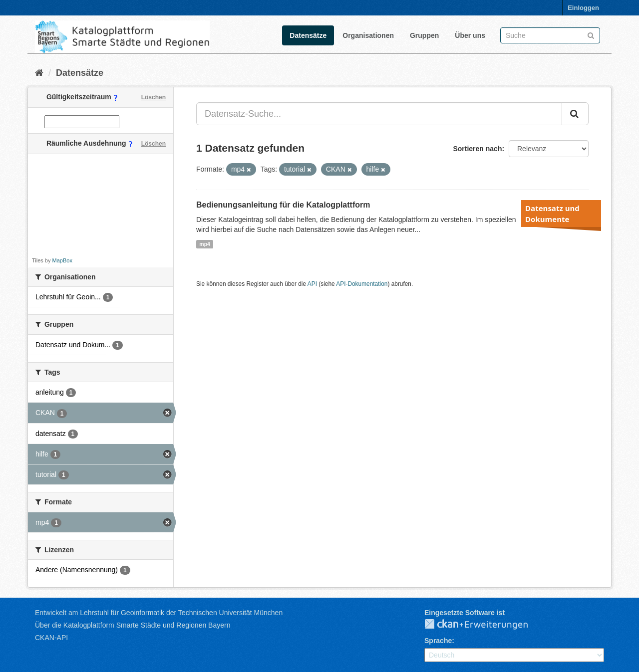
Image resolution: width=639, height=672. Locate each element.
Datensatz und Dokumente (552, 214)
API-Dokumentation (362, 284)
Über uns (470, 35)
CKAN (484, 625)
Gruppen (424, 35)
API (312, 284)
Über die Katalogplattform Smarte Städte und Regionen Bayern (133, 625)
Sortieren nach (477, 149)
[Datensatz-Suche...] (379, 114)
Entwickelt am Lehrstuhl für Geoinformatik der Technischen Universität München (159, 613)
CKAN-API (51, 638)
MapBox (62, 260)
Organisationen (368, 35)
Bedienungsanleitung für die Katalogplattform (283, 205)
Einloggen (583, 8)
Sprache (438, 641)
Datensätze (308, 35)
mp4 (205, 244)
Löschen (154, 97)
